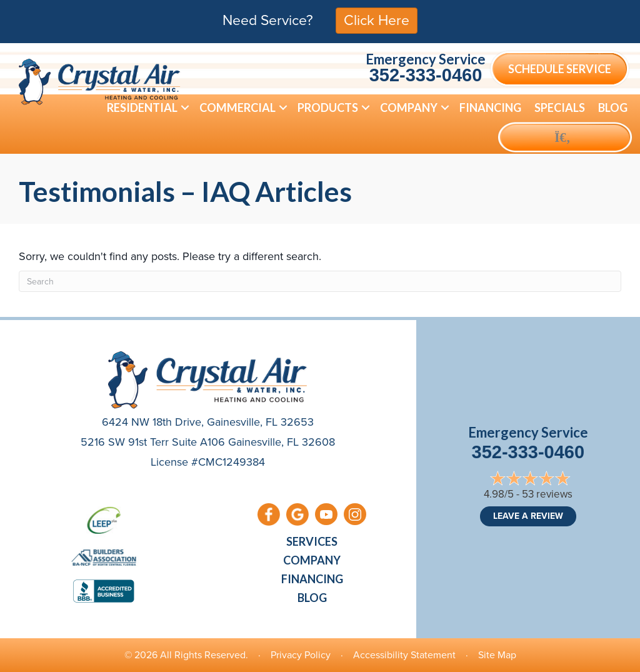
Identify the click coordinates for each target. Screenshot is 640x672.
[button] (185, 108)
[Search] (320, 281)
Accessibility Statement (404, 655)
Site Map (497, 655)
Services (312, 541)
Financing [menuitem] (490, 108)
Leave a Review (528, 516)
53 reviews (547, 494)
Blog (312, 598)
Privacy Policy (301, 655)
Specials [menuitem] (560, 108)
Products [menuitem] (328, 108)
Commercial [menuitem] (237, 108)
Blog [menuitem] (613, 108)
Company (312, 560)
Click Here (377, 20)
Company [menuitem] (409, 108)
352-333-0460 (426, 75)
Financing (312, 579)
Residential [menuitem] (142, 108)
